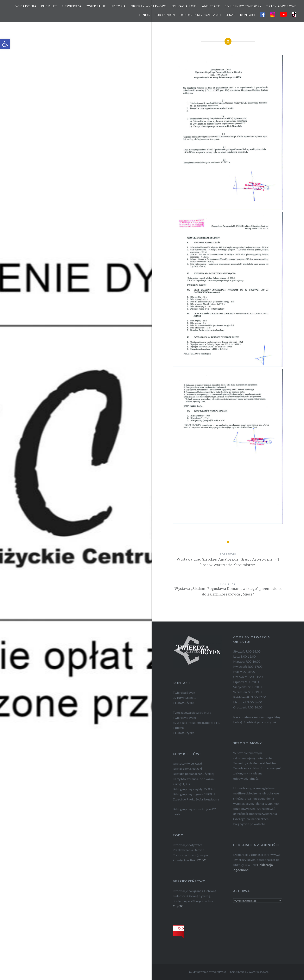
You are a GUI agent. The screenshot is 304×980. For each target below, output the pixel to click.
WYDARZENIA (26, 6)
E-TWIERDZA (72, 6)
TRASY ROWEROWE (281, 6)
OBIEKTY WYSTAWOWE (149, 6)
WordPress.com (258, 972)
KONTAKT (248, 15)
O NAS (231, 15)
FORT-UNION (165, 15)
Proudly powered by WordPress (207, 972)
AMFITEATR (211, 6)
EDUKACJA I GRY (185, 6)
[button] (5, 44)
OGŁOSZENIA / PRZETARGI (200, 15)
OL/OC (178, 906)
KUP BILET (49, 6)
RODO (202, 860)
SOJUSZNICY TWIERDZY (243, 6)
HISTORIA (118, 6)
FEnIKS (145, 15)
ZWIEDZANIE (96, 6)
